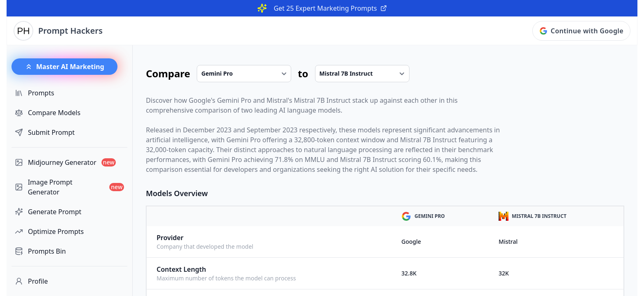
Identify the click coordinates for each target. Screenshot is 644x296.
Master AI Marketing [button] (64, 67)
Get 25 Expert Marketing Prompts (330, 8)
